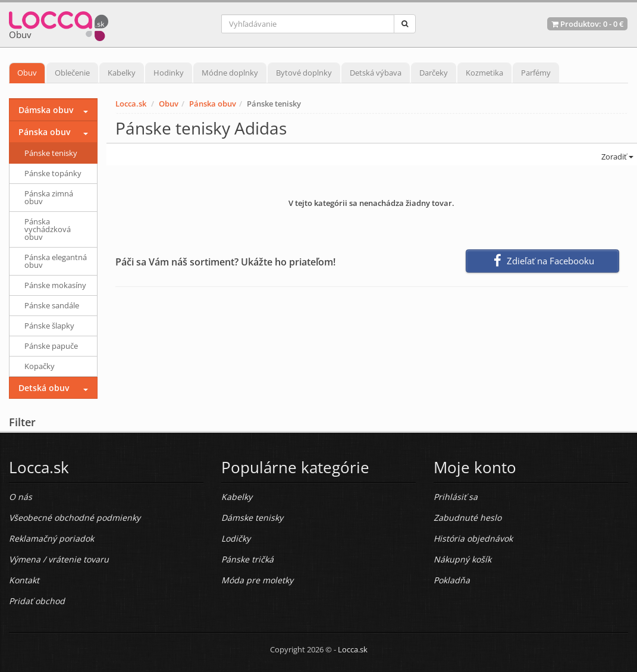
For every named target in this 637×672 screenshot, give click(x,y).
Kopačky (40, 366)
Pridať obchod (37, 601)
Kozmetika (484, 73)
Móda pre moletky (257, 580)
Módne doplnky (230, 73)
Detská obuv (44, 388)
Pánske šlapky (49, 326)
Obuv (27, 73)
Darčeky (434, 73)
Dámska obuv (46, 110)
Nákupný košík (462, 559)
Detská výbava (376, 73)
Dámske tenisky (252, 518)
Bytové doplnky (304, 73)
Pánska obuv (213, 104)
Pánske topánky (53, 173)
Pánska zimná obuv (49, 197)
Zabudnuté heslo (467, 518)
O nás (21, 497)
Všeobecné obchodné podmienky (75, 518)
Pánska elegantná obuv (56, 261)
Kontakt (24, 580)
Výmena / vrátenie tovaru (59, 559)
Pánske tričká (247, 559)
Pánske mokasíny (55, 285)
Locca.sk (131, 104)
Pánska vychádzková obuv (48, 229)
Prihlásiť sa (456, 497)
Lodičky (236, 538)
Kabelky (122, 73)
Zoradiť (616, 157)
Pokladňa (452, 580)
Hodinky (169, 73)
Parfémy (536, 73)
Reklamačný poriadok (51, 538)
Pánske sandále (52, 305)
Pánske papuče (51, 346)
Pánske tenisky (51, 153)
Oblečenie (72, 73)
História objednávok (473, 538)
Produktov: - (587, 24)
